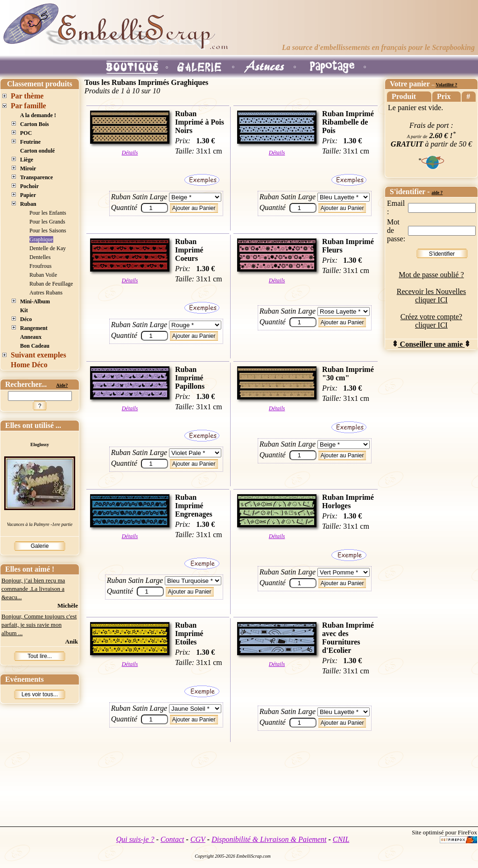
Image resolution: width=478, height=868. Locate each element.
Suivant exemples (39, 355)
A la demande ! (38, 115)
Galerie (40, 546)
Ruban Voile (43, 275)
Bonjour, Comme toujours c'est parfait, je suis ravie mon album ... (39, 625)
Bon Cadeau (35, 346)
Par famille (28, 106)
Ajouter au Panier (194, 208)
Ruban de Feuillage (51, 284)
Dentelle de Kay (48, 248)
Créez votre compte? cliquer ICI (431, 321)
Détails (130, 153)
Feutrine (30, 142)
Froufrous (40, 266)
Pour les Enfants (48, 213)
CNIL (341, 839)
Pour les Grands (47, 222)
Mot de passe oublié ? (431, 275)
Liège (27, 160)
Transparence (36, 177)
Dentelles (40, 257)
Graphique (41, 239)
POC (26, 133)
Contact (172, 839)
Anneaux (31, 337)
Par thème (27, 96)
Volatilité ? (446, 85)
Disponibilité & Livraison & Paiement (269, 839)
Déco (26, 319)
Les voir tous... (40, 694)
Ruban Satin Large (139, 197)
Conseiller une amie (432, 344)
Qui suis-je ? (135, 839)
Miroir (28, 168)
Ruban (28, 204)
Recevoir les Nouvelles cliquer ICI (431, 296)
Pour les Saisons (48, 231)
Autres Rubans (46, 293)
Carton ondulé (37, 151)
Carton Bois (35, 124)
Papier (28, 195)
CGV (198, 839)
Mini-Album (35, 301)
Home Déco (29, 365)
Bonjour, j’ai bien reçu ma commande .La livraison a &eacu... (33, 589)
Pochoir (29, 186)
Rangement (34, 328)
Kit (24, 310)
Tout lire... (40, 656)
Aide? (62, 385)
